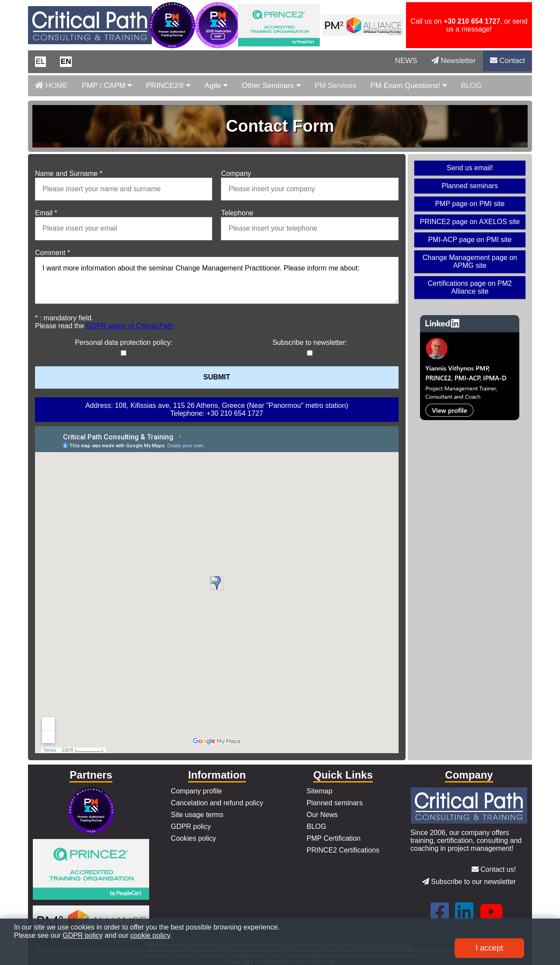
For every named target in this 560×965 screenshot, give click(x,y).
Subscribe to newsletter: (310, 342)
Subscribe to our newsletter (469, 882)
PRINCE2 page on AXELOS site (470, 222)
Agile (216, 86)
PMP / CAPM (107, 86)
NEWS (406, 61)
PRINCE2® (168, 86)
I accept (489, 948)
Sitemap (320, 791)
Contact (507, 61)
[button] (40, 62)
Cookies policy (194, 838)
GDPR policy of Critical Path (130, 326)
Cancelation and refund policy (217, 803)
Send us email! (470, 168)
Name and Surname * (69, 174)
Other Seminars (271, 86)
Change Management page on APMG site (470, 261)
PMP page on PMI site (470, 204)
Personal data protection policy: (124, 342)
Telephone (237, 213)
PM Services (335, 86)
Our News (322, 815)
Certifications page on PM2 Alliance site (470, 287)
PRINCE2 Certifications (343, 850)
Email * (46, 213)
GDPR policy (191, 826)
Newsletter (454, 61)
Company (236, 174)
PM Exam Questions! (409, 86)
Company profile (197, 791)
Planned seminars (470, 186)
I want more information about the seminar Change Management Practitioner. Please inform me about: (217, 281)
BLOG (471, 86)
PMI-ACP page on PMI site (470, 240)
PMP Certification (334, 838)
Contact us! (494, 869)
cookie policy (150, 935)
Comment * (52, 253)
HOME (51, 86)
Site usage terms (197, 815)
